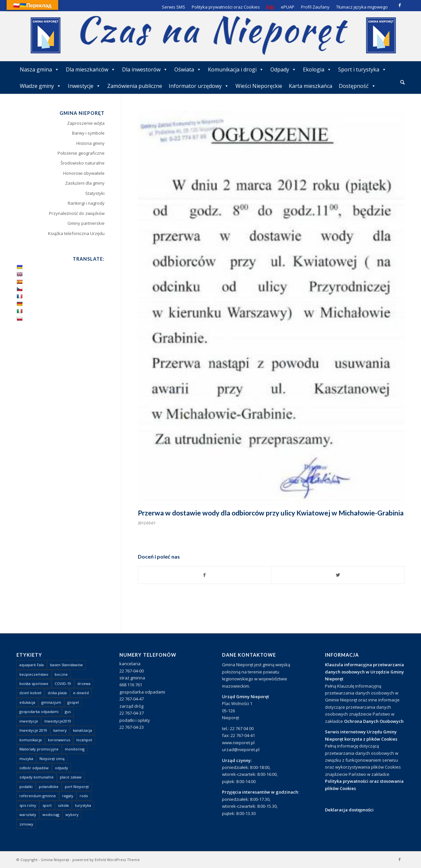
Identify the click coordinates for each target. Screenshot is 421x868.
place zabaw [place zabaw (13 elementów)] (71, 777)
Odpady (283, 69)
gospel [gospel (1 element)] (73, 702)
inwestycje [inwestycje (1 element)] (29, 721)
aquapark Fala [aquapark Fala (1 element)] (32, 665)
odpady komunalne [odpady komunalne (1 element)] (37, 777)
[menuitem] (402, 83)
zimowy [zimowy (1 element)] (26, 824)
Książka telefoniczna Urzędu (76, 233)
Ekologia (317, 69)
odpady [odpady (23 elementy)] (62, 768)
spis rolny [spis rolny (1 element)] (28, 805)
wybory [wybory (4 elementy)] (72, 815)
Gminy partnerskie (86, 223)
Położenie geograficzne (81, 153)
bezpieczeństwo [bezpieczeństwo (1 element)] (34, 674)
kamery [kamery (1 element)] (60, 730)
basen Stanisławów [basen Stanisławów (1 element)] (66, 665)
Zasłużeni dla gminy (85, 183)
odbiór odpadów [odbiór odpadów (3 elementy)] (34, 768)
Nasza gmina (39, 69)
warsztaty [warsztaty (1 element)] (28, 815)
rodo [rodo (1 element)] (84, 796)
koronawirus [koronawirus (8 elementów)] (59, 740)
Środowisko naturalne (83, 163)
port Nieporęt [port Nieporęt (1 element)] (77, 787)
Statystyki (95, 193)
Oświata (188, 69)
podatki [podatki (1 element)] (26, 787)
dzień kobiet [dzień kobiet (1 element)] (30, 693)
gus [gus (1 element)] (68, 711)
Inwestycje (84, 86)
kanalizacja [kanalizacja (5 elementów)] (83, 730)
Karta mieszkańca (310, 86)
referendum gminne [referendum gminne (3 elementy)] (38, 796)
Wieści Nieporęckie (259, 86)
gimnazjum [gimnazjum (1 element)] (51, 702)
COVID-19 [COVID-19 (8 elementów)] (63, 684)
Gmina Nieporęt (55, 860)
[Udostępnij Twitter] (338, 575)
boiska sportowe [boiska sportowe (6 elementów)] (34, 684)
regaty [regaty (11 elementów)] (68, 796)
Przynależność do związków (77, 213)
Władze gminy (40, 86)
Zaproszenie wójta (86, 123)
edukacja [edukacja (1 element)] (27, 702)
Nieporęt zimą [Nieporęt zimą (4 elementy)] (52, 759)
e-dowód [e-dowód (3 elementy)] (81, 693)
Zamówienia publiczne (135, 86)
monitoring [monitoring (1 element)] (75, 749)
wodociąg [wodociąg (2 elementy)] (51, 815)
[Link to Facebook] (400, 5)
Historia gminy (90, 143)
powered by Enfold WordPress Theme (106, 860)
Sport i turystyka (362, 69)
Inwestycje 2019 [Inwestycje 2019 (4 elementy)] (33, 730)
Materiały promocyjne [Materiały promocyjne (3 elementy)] (39, 749)
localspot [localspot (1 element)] (84, 740)
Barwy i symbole (88, 133)
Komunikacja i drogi (236, 69)
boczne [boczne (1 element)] (61, 674)
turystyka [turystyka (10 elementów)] (83, 805)
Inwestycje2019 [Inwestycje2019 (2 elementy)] (58, 721)
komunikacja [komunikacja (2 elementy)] (31, 740)
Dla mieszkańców (91, 69)
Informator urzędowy (199, 86)
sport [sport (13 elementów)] (47, 805)
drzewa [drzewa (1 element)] (84, 684)
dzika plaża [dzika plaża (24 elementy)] (57, 693)
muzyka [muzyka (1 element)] (26, 759)
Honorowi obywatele (84, 173)
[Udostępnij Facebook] (205, 575)
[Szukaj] (402, 82)
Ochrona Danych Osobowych (374, 721)
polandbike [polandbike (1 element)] (49, 787)
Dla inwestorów (145, 69)
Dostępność (357, 86)
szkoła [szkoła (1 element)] (63, 805)
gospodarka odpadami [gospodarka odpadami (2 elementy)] (39, 711)
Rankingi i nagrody (86, 203)
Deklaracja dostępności (349, 810)
